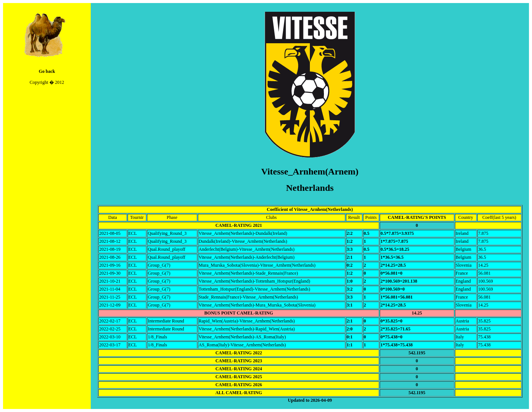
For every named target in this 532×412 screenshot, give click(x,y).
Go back (47, 71)
